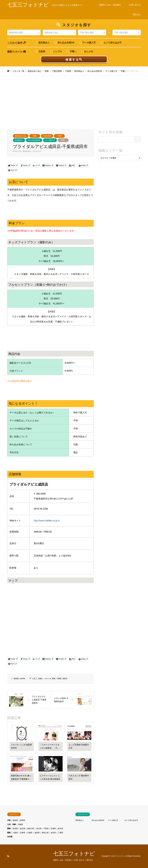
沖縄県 (20, 824)
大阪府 (15, 833)
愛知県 (15, 820)
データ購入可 (50, 140)
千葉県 (59, 136)
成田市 (65, 679)
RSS (8, 856)
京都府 (30, 833)
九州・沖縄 (11, 824)
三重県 (60, 833)
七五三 (35, 679)
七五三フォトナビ (74, 854)
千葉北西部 (47, 136)
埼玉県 (39, 829)
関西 (9, 833)
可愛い (63, 140)
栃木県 (60, 829)
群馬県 (15, 829)
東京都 (23, 829)
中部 (9, 820)
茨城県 (53, 829)
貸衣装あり (19, 140)
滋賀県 (37, 833)
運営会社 (137, 14)
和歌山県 (45, 833)
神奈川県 (31, 829)
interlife (22, 679)
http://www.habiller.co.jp (47, 521)
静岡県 (23, 820)
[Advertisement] (74, 103)
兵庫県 (23, 833)
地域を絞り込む (21, 136)
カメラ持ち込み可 (131, 820)
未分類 (10, 837)
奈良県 (53, 833)
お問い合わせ (135, 5)
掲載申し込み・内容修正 (110, 5)
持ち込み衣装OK (34, 140)
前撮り (41, 679)
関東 (35, 136)
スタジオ (48, 679)
